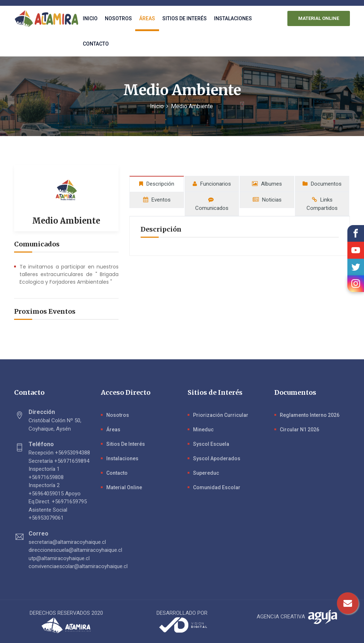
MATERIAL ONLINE (319, 18)
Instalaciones (233, 18)
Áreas (147, 18)
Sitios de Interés (126, 444)
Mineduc (203, 430)
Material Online (124, 487)
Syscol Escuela (211, 444)
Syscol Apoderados (217, 458)
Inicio (90, 18)
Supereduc (206, 473)
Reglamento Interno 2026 (310, 415)
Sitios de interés (185, 18)
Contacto (96, 44)
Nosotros (118, 18)
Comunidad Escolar (217, 487)
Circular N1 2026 (299, 430)
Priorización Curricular (221, 415)
